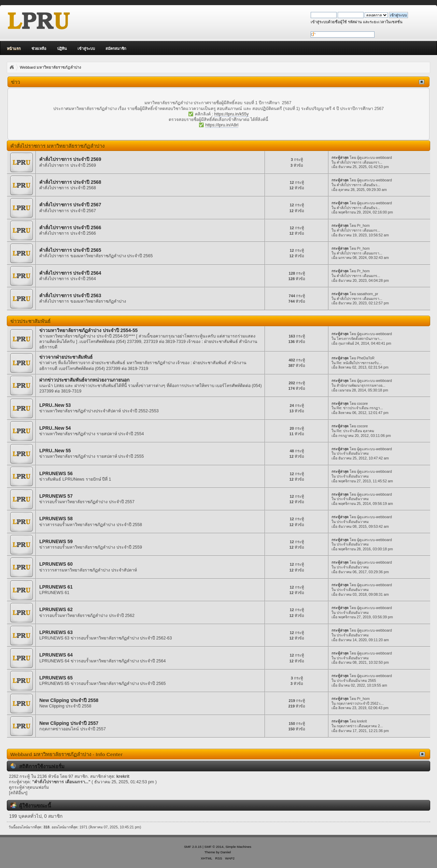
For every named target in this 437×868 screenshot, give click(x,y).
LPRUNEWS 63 (56, 632)
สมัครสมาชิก (116, 49)
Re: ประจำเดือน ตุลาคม (355, 431)
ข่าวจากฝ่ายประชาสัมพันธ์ (66, 357)
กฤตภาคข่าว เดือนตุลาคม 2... (360, 726)
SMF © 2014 (214, 847)
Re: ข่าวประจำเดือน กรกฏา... (360, 408)
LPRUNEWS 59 (56, 542)
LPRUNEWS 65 (56, 678)
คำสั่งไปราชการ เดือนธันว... (358, 185)
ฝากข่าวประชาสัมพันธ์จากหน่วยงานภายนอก (84, 380)
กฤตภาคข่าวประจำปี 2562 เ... (360, 703)
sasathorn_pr (368, 294)
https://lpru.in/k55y (231, 114)
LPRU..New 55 (55, 451)
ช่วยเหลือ (39, 49)
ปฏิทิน (62, 49)
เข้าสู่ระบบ (86, 49)
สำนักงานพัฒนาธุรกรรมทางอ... (361, 385)
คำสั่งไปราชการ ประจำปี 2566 (70, 228)
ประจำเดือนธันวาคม (353, 453)
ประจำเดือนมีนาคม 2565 (356, 680)
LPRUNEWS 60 (56, 564)
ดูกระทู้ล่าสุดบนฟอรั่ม (29, 787)
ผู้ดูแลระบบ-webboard (375, 157)
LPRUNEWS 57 (56, 496)
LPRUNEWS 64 (56, 655)
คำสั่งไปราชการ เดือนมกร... (358, 230)
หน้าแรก (14, 49)
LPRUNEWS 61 (56, 587)
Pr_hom (363, 225)
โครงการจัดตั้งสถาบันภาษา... (360, 339)
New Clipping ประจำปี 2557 (69, 723)
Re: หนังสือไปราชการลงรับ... (359, 363)
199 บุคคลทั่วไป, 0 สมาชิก (36, 816)
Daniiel (226, 852)
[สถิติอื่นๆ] (18, 793)
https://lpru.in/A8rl (222, 125)
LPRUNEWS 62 (56, 610)
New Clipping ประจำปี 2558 (69, 700)
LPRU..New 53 (55, 405)
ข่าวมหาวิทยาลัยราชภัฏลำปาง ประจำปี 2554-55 (88, 330)
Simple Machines (238, 847)
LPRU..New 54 (55, 428)
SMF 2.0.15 (193, 847)
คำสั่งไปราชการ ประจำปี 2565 (70, 250)
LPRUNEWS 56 (56, 474)
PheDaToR (366, 358)
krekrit (362, 721)
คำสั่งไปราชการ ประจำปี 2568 (70, 182)
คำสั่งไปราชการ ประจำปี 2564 (70, 273)
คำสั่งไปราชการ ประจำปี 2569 (70, 159)
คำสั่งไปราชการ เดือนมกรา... (360, 162)
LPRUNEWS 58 (56, 519)
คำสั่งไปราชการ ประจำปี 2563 (70, 296)
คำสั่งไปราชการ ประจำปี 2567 (70, 205)
